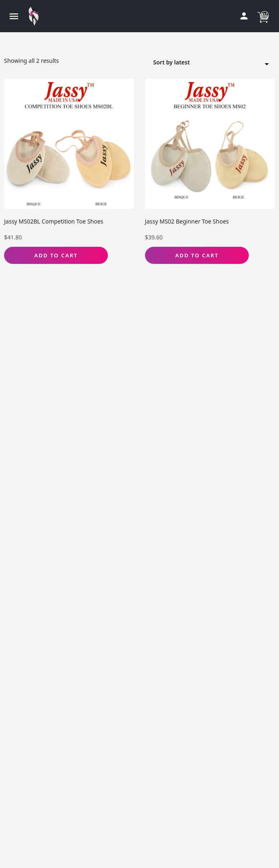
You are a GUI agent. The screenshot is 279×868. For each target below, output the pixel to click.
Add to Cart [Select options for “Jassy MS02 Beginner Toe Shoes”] (197, 255)
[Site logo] (36, 16)
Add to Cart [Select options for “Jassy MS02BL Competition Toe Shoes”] (56, 255)
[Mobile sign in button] (244, 16)
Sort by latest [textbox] (209, 63)
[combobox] (214, 63)
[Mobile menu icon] (14, 16)
